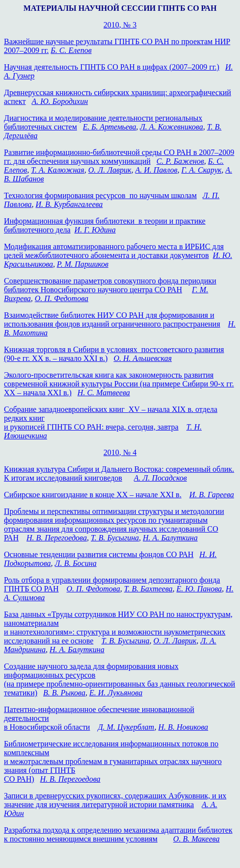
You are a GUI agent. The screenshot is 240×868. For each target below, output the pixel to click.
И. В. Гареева (212, 495)
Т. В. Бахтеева (148, 589)
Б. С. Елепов (71, 50)
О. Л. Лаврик (110, 170)
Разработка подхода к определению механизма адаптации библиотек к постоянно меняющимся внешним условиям (118, 834)
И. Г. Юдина (95, 230)
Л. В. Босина (76, 563)
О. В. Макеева (197, 839)
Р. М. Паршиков (83, 264)
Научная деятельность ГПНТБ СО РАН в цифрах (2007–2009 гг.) (112, 67)
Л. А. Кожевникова (172, 127)
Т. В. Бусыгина (115, 538)
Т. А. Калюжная (58, 170)
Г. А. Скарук (201, 170)
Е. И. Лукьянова (116, 693)
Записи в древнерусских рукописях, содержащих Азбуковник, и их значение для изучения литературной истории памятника (115, 800)
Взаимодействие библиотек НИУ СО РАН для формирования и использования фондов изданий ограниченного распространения (112, 319)
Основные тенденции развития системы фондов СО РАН (99, 554)
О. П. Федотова (62, 298)
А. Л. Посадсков (160, 478)
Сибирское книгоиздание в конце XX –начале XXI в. (93, 495)
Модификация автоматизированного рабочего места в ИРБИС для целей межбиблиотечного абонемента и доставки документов (114, 251)
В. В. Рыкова (64, 693)
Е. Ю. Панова (199, 589)
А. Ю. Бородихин (60, 101)
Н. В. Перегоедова (57, 538)
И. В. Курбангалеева (69, 204)
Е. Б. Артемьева (109, 127)
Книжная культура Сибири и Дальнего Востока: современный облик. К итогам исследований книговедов (119, 473)
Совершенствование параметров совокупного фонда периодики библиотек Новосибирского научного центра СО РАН (110, 285)
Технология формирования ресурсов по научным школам (100, 195)
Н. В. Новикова (184, 727)
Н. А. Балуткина (170, 538)
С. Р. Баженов (180, 161)
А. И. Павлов (156, 170)
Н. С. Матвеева (104, 393)
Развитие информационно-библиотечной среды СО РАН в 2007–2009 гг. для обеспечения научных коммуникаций (119, 157)
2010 (120, 25)
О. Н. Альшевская (143, 358)
